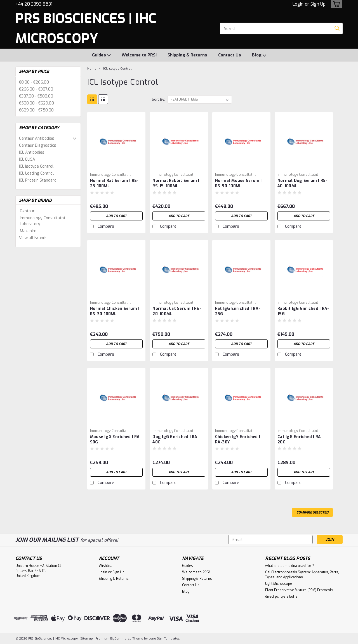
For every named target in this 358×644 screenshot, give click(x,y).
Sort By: (158, 99)
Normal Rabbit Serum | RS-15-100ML (176, 183)
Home (92, 69)
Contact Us (230, 55)
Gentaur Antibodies (37, 138)
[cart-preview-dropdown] (335, 4)
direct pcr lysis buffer (282, 597)
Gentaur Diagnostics (38, 145)
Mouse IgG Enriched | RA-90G (116, 439)
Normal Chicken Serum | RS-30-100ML (115, 311)
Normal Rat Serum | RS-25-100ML (114, 183)
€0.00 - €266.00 (34, 82)
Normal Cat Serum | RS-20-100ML (177, 311)
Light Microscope (279, 584)
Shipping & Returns (187, 55)
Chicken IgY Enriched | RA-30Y (238, 439)
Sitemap (87, 639)
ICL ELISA (27, 159)
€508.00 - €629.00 (36, 103)
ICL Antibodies (32, 152)
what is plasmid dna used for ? (289, 566)
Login (298, 4)
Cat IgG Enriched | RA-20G (300, 439)
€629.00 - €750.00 (36, 110)
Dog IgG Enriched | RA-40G (176, 439)
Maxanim (28, 231)
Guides (101, 55)
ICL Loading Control (36, 173)
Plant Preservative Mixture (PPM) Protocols (299, 590)
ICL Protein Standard (38, 180)
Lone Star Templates (164, 639)
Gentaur (27, 211)
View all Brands (33, 238)
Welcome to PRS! (139, 55)
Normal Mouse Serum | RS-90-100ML (238, 183)
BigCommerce (121, 639)
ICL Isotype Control (36, 166)
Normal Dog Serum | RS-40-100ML (302, 183)
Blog (259, 55)
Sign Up (318, 4)
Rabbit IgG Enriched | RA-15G (303, 311)
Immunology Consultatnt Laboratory (43, 221)
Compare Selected (312, 512)
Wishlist (105, 566)
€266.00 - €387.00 (36, 89)
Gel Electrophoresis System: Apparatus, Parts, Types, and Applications (302, 575)
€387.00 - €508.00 (36, 96)
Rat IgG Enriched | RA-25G (238, 311)
